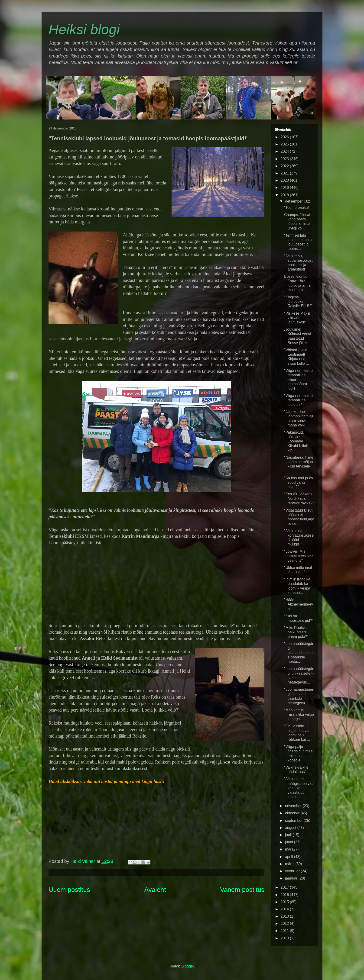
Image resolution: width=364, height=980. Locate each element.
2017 (285, 887)
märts (290, 864)
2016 (285, 895)
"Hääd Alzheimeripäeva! (299, 604)
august (291, 828)
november (294, 806)
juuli (289, 835)
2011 (285, 931)
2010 (285, 938)
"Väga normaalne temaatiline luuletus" (298, 400)
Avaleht (155, 890)
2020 (285, 180)
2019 (285, 188)
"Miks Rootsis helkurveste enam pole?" (296, 632)
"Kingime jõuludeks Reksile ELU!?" (298, 301)
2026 (285, 137)
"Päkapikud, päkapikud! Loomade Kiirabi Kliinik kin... (296, 441)
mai (289, 849)
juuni (289, 842)
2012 (285, 924)
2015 (285, 902)
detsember (294, 201)
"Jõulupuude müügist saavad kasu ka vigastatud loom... (299, 788)
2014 (285, 909)
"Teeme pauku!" (297, 208)
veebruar (293, 871)
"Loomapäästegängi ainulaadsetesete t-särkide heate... (299, 653)
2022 (285, 166)
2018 (285, 195)
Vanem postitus (242, 890)
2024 (285, 151)
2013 (285, 916)
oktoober (293, 813)
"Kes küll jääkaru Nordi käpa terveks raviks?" (299, 498)
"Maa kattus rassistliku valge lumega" (299, 714)
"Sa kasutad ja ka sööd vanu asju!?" (299, 482)
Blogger (188, 966)
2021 (285, 173)
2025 (285, 144)
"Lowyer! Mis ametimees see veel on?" (299, 556)
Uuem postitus (69, 890)
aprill (289, 857)
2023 (285, 159)
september (294, 820)
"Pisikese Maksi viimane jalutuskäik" (297, 318)
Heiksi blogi (84, 29)
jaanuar (292, 878)
